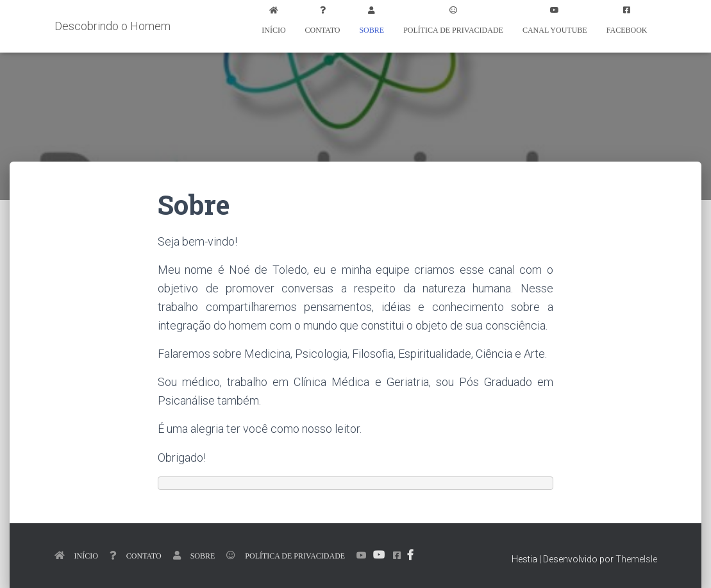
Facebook (627, 30)
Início (273, 30)
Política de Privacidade (453, 30)
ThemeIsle (636, 559)
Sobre (372, 30)
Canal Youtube (555, 30)
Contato (323, 30)
